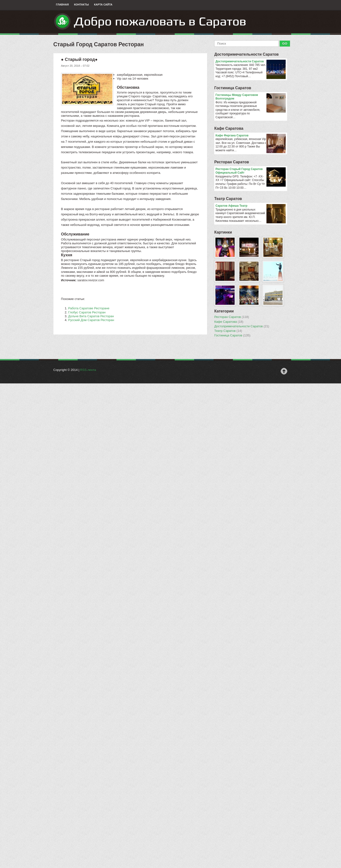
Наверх (284, 371)
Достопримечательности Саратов (246, 54)
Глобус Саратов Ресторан (87, 312)
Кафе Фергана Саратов (251, 136)
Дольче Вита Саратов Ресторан (91, 316)
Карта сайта (103, 5)
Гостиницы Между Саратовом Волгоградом (251, 97)
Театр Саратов (228, 199)
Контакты (81, 5)
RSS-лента (88, 370)
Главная (62, 5)
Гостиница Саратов (233, 88)
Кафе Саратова (229, 128)
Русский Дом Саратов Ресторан (91, 320)
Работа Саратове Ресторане (89, 308)
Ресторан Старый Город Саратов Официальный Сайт (251, 171)
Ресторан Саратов (232, 162)
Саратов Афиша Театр (251, 206)
